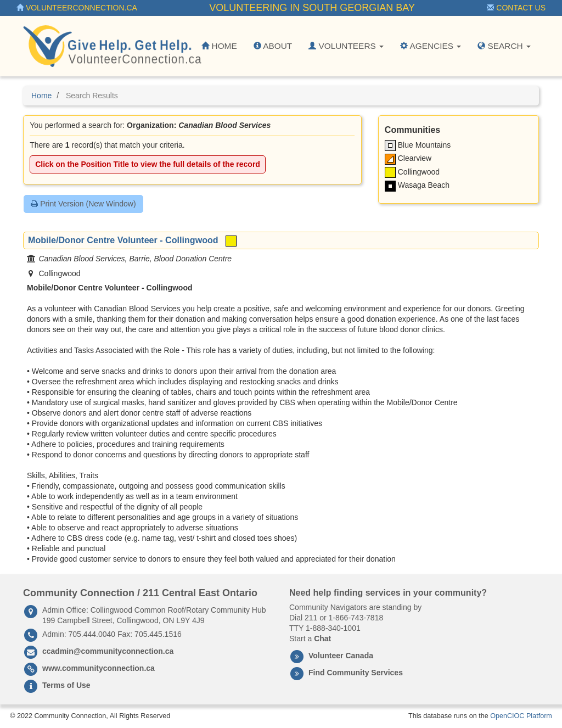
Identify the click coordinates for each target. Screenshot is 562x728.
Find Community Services (356, 673)
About (273, 46)
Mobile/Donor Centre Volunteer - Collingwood (123, 240)
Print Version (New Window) (83, 204)
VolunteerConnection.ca (77, 8)
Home (219, 46)
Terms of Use (66, 685)
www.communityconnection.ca (99, 668)
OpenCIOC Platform (521, 716)
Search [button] (504, 46)
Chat (322, 639)
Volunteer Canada (341, 656)
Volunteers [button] (346, 46)
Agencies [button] (431, 46)
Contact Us (516, 8)
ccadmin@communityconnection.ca (108, 651)
